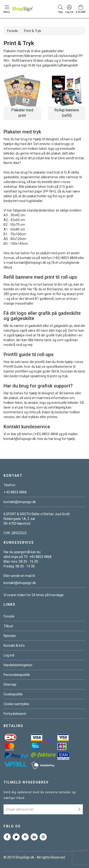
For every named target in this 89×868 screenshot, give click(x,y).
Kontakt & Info (14, 646)
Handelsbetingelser (18, 665)
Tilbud (8, 626)
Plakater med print (22, 113)
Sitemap (10, 684)
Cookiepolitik (13, 694)
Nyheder (10, 636)
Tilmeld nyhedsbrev (26, 782)
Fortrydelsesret (15, 714)
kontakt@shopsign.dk (20, 502)
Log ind (9, 655)
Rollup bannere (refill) (67, 113)
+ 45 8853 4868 (15, 492)
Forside (13, 31)
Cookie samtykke (16, 704)
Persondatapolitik (17, 675)
